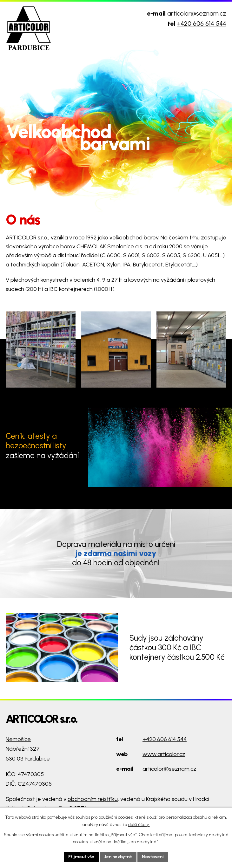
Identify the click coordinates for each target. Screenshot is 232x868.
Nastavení (153, 857)
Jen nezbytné (118, 857)
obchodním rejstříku (93, 799)
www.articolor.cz (164, 754)
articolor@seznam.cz (197, 13)
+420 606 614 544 (202, 24)
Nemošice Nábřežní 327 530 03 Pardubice (28, 749)
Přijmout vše (81, 857)
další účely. (139, 825)
